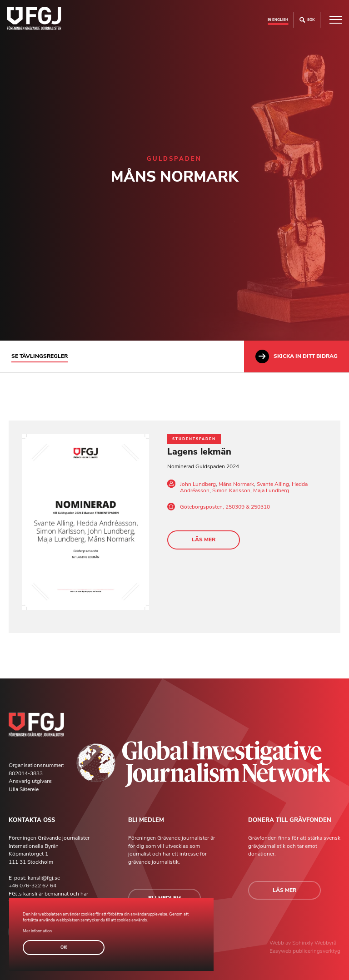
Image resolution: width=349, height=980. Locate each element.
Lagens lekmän (199, 452)
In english (278, 20)
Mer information (37, 931)
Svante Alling (273, 484)
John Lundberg (198, 484)
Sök (307, 20)
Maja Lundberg (271, 490)
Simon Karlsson (231, 490)
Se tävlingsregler (40, 356)
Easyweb (281, 951)
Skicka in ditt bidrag (297, 356)
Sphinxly (303, 943)
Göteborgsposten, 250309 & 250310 (225, 507)
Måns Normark (236, 484)
